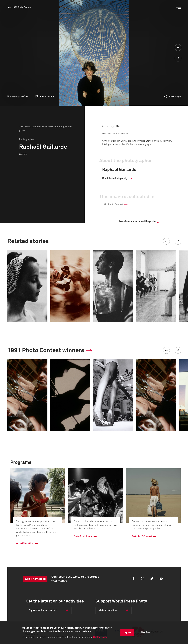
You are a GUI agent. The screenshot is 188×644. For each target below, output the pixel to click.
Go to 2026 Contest (142, 536)
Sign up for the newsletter (43, 610)
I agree (127, 632)
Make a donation (108, 610)
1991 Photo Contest (22, 7)
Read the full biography (115, 178)
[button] (166, 241)
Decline (145, 632)
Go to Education (25, 544)
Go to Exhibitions (83, 536)
